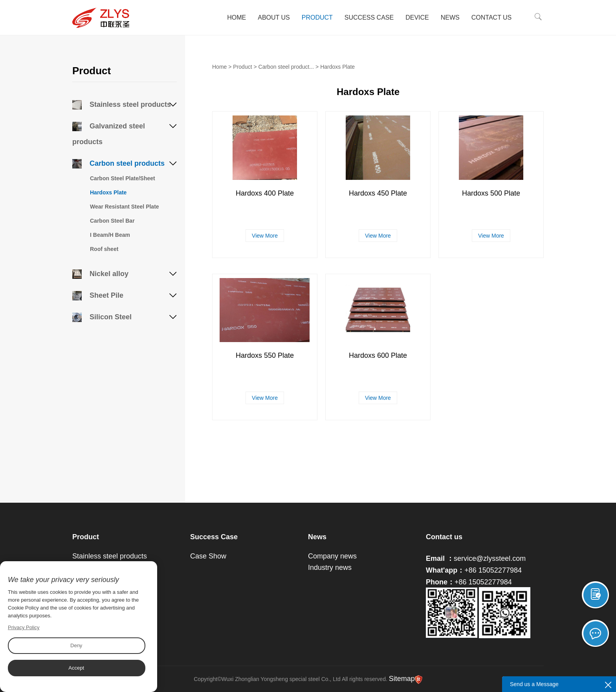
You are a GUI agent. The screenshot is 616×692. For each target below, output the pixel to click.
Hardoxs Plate (108, 192)
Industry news (330, 568)
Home (237, 17)
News (451, 17)
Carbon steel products (118, 163)
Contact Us (492, 17)
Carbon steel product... (286, 67)
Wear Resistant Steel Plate (125, 207)
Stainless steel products (122, 104)
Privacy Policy (24, 627)
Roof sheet (104, 249)
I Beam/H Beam (110, 235)
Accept (76, 668)
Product (318, 17)
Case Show (208, 556)
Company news (332, 556)
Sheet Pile (98, 295)
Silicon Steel (102, 317)
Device (418, 17)
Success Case (370, 17)
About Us (275, 17)
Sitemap (402, 679)
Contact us (444, 537)
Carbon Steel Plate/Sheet (123, 178)
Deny (76, 645)
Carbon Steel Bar (112, 221)
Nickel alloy (100, 274)
